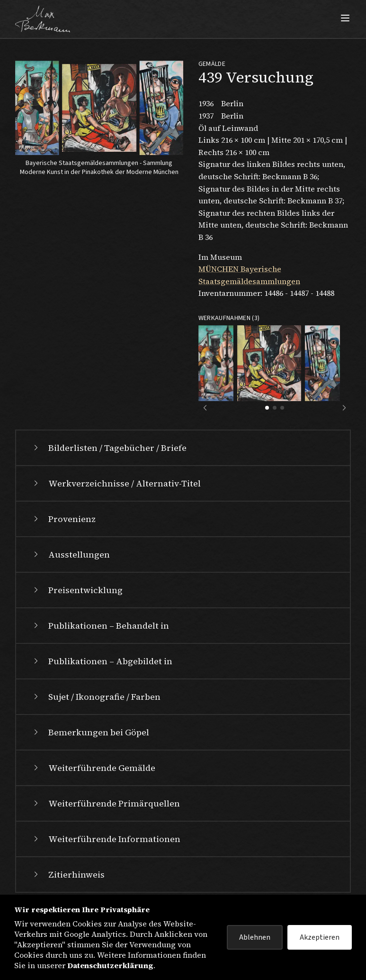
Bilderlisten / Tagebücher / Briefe (109, 448)
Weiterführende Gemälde (93, 768)
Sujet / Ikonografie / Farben (96, 697)
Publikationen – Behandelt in (100, 626)
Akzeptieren (320, 937)
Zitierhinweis (68, 875)
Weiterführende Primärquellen (106, 803)
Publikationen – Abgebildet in (102, 661)
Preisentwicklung (77, 590)
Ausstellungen (71, 554)
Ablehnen (255, 937)
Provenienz (63, 519)
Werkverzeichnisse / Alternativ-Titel (116, 483)
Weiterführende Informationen (106, 839)
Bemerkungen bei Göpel (90, 732)
